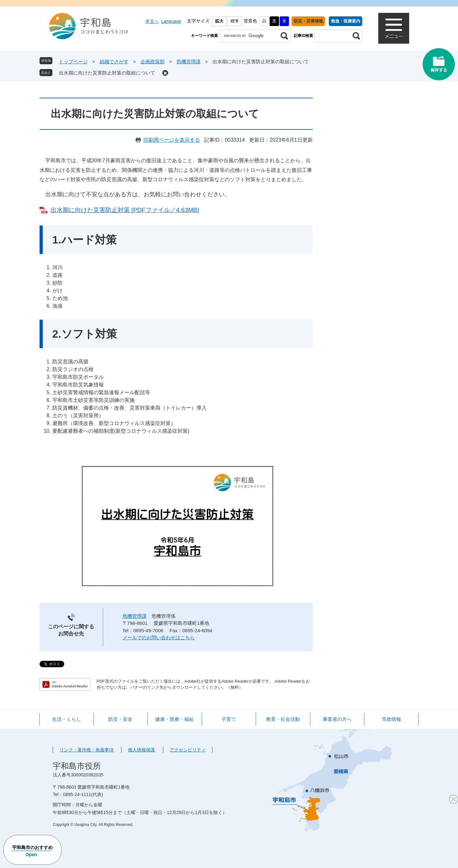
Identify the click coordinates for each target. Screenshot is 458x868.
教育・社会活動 (283, 719)
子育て (229, 719)
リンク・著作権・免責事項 (86, 750)
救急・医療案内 (346, 21)
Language (171, 21)
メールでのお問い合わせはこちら (159, 638)
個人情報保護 (141, 750)
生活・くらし (67, 719)
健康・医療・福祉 (175, 719)
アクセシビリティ (188, 750)
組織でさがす (114, 62)
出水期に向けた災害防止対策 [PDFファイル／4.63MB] (125, 210)
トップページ (73, 62)
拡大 (219, 21)
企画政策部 (153, 62)
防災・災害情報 (308, 21)
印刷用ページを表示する (172, 140)
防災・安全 (120, 719)
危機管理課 (189, 62)
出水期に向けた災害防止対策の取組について (107, 73)
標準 (235, 21)
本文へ (152, 21)
